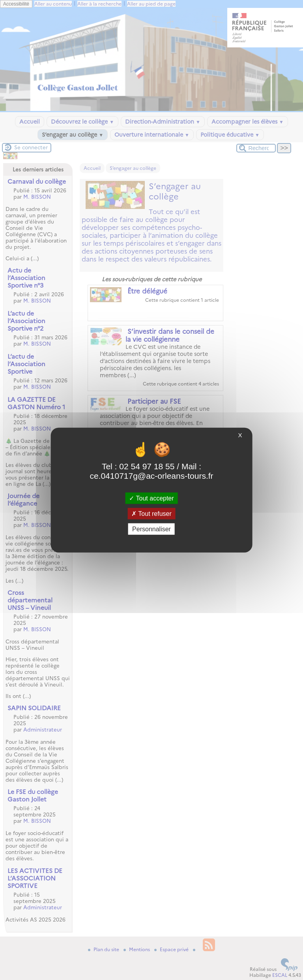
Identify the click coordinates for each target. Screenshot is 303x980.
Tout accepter (151, 498)
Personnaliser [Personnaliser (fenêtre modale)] (151, 529)
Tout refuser (151, 513)
